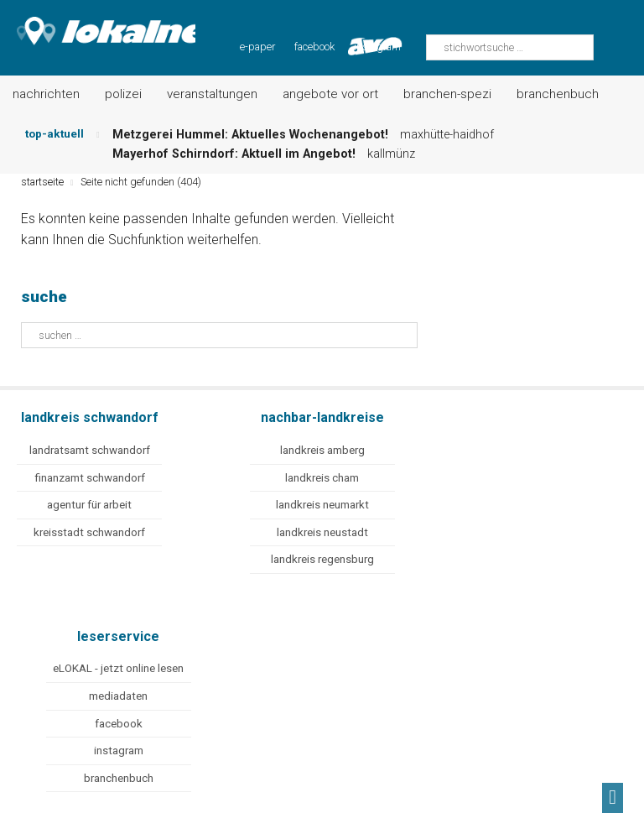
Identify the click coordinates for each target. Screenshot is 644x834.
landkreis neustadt (322, 532)
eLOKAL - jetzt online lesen (118, 668)
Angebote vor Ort (330, 94)
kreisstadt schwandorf (89, 532)
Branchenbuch (558, 94)
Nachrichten (46, 94)
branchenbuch (119, 778)
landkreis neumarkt (322, 505)
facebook (314, 47)
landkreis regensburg (322, 559)
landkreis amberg (322, 450)
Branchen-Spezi (447, 94)
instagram (119, 751)
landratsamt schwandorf (90, 450)
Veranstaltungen (212, 94)
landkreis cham (322, 478)
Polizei (123, 94)
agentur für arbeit (89, 505)
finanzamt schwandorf (90, 478)
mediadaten (118, 696)
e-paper (257, 47)
